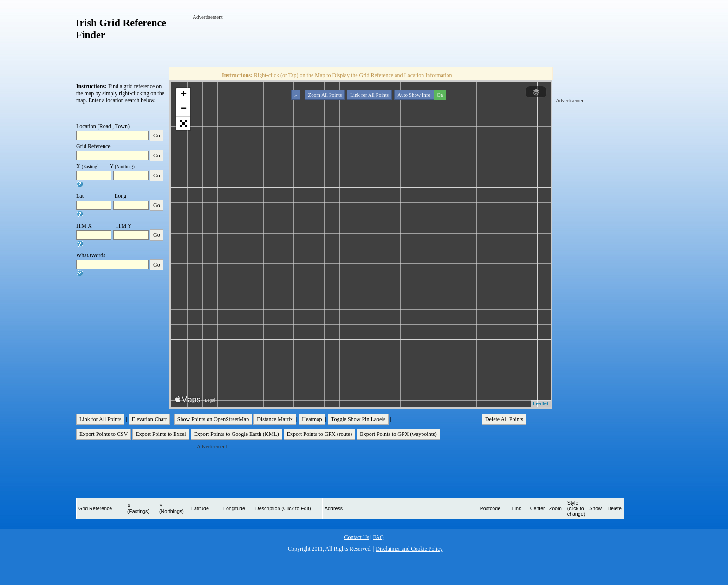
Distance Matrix (275, 419)
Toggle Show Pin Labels (358, 419)
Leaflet (541, 403)
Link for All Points (369, 95)
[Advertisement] (362, 41)
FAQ (378, 537)
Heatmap (312, 419)
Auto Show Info (421, 95)
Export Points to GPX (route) (320, 434)
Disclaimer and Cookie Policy (409, 549)
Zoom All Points (325, 95)
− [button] (184, 109)
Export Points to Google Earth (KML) (237, 434)
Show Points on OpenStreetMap (213, 419)
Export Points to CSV (104, 434)
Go (157, 136)
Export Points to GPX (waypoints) (398, 434)
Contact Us (357, 537)
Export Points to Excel (161, 434)
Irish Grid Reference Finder (121, 29)
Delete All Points (504, 419)
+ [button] (184, 95)
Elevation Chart (149, 419)
